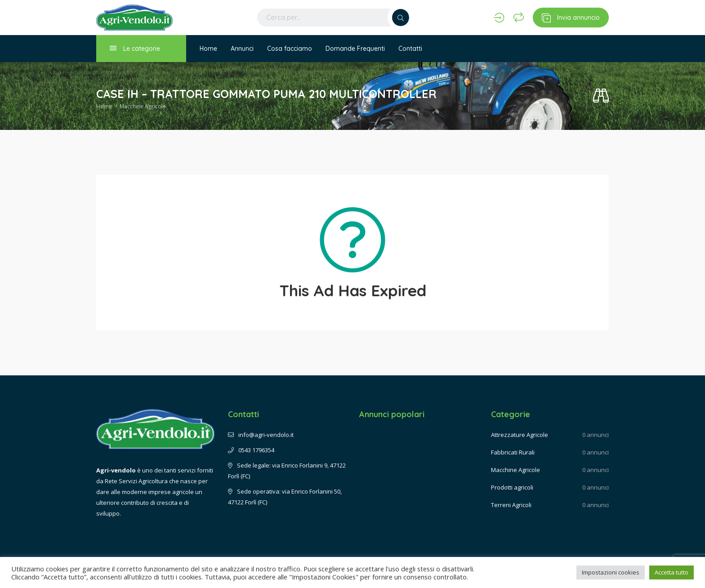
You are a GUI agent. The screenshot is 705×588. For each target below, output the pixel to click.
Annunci (242, 49)
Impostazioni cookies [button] (611, 572)
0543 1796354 (251, 450)
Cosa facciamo (290, 49)
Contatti (410, 49)
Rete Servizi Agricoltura (136, 481)
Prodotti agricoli (512, 487)
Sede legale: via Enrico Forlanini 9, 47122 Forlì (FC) (287, 471)
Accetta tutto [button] (672, 572)
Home (208, 49)
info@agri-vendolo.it (261, 435)
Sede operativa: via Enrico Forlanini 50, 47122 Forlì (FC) (285, 497)
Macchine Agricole (143, 106)
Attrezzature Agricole (520, 435)
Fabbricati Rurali (513, 452)
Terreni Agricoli (511, 505)
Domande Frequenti (355, 49)
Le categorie (135, 48)
